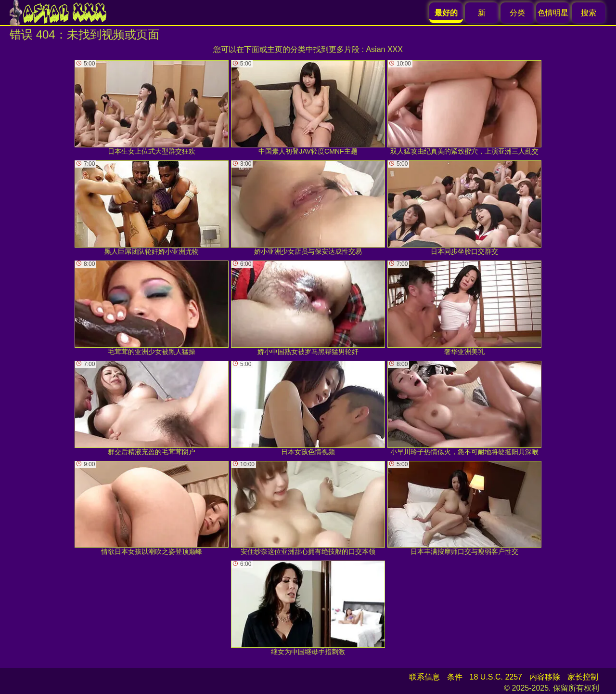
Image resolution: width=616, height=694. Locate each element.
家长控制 (583, 677)
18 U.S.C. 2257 (496, 677)
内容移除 (545, 677)
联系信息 (424, 677)
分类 (517, 13)
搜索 (589, 13)
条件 (455, 677)
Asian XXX (384, 49)
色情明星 (553, 13)
